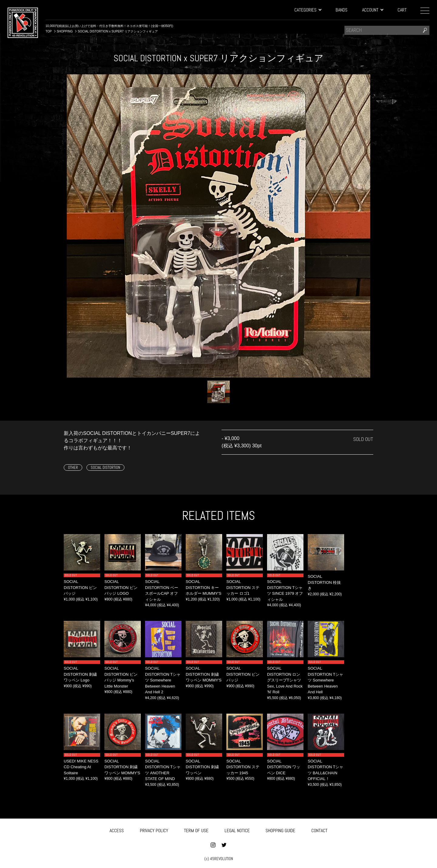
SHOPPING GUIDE (280, 830)
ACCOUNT (373, 10)
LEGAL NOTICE (237, 830)
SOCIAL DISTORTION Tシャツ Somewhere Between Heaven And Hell (325, 680)
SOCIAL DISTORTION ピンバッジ (80, 587)
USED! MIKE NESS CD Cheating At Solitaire (81, 767)
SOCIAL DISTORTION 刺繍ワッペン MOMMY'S (204, 674)
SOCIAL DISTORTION (105, 468)
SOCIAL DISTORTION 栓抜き (324, 582)
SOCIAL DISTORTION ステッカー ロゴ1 (243, 587)
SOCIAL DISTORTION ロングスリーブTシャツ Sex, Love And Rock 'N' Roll (285, 680)
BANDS (342, 10)
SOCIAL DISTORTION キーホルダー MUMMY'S (203, 587)
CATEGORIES (308, 10)
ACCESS (117, 830)
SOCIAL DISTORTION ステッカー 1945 (243, 767)
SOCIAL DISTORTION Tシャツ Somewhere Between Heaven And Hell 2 (163, 680)
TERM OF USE (196, 830)
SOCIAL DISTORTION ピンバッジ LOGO (121, 587)
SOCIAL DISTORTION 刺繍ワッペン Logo (80, 674)
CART (402, 10)
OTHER (73, 468)
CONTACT (319, 830)
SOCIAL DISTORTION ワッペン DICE (284, 767)
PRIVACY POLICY (154, 830)
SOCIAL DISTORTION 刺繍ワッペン (202, 767)
